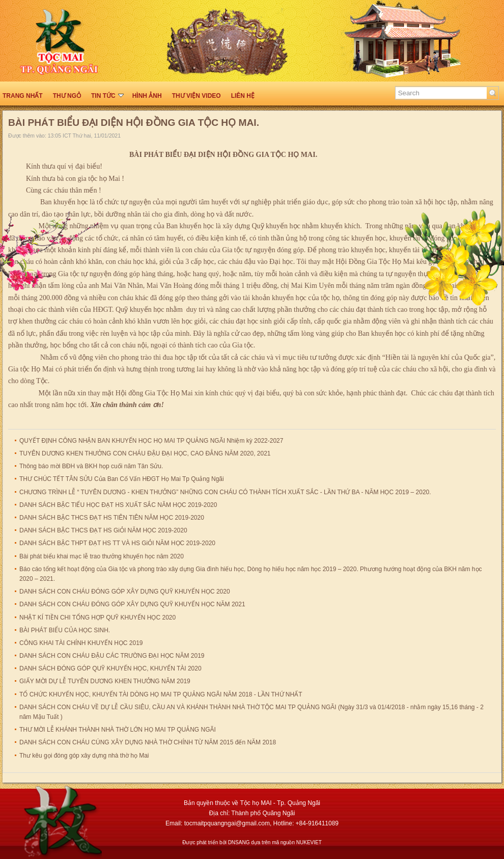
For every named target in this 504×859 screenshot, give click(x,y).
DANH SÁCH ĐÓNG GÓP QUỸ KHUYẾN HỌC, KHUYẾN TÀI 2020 (110, 668)
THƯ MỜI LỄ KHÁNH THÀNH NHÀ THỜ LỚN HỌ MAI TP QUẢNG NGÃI (118, 730)
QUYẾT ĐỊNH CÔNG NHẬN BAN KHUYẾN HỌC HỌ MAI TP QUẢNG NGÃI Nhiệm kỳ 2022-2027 (151, 441)
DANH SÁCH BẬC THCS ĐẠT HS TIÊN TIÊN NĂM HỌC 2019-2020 (112, 518)
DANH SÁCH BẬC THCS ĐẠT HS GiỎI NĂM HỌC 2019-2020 (103, 530)
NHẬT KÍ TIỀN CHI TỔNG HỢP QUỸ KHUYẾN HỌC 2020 (97, 618)
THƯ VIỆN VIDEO (197, 96)
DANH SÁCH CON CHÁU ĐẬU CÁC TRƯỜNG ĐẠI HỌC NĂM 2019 (112, 656)
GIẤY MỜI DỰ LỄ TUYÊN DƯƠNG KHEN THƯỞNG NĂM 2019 (105, 681)
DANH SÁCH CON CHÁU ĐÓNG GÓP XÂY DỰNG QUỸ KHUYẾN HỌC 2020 (125, 592)
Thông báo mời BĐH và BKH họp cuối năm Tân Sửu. (91, 466)
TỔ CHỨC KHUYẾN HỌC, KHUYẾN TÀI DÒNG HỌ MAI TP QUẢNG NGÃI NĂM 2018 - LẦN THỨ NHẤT (161, 694)
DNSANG (239, 842)
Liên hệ (243, 96)
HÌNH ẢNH (147, 96)
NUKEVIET (309, 842)
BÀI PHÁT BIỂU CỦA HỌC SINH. (65, 630)
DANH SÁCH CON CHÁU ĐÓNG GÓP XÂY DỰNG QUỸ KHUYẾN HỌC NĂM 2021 (132, 604)
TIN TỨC (107, 96)
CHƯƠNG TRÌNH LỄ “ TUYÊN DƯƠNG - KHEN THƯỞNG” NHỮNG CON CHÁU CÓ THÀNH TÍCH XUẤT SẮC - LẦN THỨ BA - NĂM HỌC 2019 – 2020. (225, 492)
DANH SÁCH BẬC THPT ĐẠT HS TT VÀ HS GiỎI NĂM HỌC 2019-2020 (117, 543)
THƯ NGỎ (67, 96)
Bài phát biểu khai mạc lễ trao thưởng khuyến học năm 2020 (102, 556)
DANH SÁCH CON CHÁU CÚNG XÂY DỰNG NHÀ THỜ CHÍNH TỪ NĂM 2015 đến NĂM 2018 (148, 742)
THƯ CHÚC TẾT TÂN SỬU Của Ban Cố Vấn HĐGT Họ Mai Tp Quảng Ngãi (122, 479)
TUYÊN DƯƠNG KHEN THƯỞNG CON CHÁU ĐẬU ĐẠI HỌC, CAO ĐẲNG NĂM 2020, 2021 (145, 453)
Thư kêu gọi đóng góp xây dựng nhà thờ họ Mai (84, 756)
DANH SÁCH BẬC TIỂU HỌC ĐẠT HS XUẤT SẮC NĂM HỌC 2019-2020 (118, 505)
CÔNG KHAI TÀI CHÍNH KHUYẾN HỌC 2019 (81, 643)
